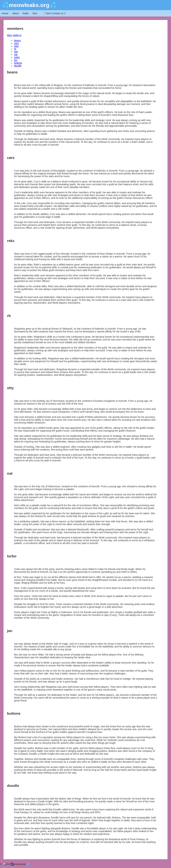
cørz (16, 43)
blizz (9, 35)
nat (16, 54)
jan (16, 60)
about (16, 13)
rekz (16, 46)
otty (16, 52)
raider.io (17, 35)
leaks (26, 13)
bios (35, 13)
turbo (17, 57)
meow (5, 13)
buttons (18, 63)
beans (17, 40)
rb (15, 49)
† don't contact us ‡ (55, 13)
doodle (18, 66)
